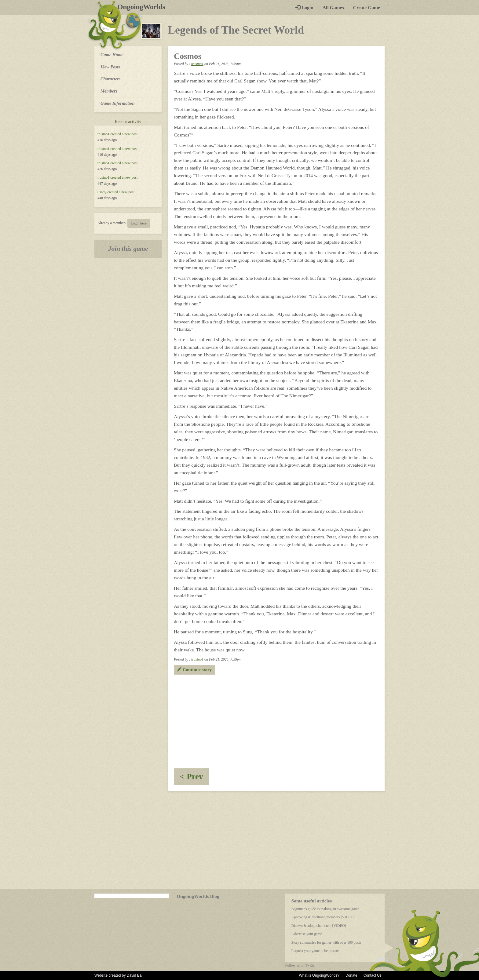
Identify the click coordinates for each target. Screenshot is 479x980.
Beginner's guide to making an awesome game (325, 909)
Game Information (118, 103)
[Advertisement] (276, 720)
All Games (333, 7)
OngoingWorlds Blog (198, 896)
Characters (110, 78)
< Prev (195, 779)
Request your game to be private (315, 951)
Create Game (367, 7)
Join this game (128, 249)
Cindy (102, 192)
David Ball (135, 975)
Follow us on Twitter (301, 965)
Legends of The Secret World (236, 30)
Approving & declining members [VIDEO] (323, 917)
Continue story (194, 670)
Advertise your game (307, 934)
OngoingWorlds (143, 7)
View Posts (110, 67)
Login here (139, 223)
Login (304, 7)
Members (109, 91)
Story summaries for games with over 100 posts (326, 942)
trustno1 (103, 134)
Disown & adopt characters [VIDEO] (319, 926)
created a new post (124, 134)
